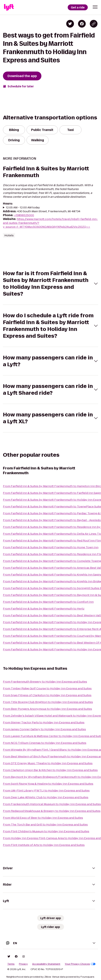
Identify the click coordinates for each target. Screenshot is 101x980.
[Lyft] (9, 7)
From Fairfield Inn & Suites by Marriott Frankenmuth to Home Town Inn (51, 547)
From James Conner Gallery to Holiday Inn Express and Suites (44, 729)
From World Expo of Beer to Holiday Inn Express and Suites (43, 818)
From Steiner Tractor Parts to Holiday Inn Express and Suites (44, 722)
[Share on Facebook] (82, 24)
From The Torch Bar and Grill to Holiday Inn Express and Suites (45, 824)
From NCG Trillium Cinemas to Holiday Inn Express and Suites (45, 743)
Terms (11, 964)
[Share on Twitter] (70, 24)
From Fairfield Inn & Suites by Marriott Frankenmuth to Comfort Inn (48, 602)
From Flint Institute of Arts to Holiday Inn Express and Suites (44, 845)
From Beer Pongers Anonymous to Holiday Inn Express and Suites (47, 709)
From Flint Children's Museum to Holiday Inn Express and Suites (46, 831)
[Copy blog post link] (94, 24)
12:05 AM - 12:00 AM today (23, 207)
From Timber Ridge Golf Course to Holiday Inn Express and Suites (47, 688)
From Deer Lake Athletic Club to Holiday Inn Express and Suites (46, 797)
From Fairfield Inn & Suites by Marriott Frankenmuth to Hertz (44, 609)
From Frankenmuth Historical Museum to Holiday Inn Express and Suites (52, 804)
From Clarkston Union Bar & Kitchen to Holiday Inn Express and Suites (50, 770)
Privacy (23, 964)
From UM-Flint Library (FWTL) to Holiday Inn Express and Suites (46, 790)
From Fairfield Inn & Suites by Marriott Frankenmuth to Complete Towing (52, 561)
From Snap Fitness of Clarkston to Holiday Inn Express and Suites (47, 695)
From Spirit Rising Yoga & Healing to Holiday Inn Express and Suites (48, 784)
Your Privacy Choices (80, 964)
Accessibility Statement (46, 964)
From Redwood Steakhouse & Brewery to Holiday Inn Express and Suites (52, 811)
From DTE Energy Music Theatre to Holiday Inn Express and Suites (48, 763)
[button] (95, 7)
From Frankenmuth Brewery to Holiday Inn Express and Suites (45, 682)
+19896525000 (24, 215)
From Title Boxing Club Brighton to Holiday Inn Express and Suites (48, 702)
